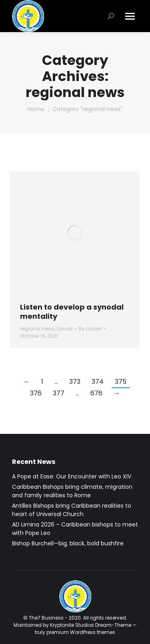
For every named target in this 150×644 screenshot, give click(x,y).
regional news (37, 329)
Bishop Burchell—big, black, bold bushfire (68, 543)
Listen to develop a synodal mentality (72, 312)
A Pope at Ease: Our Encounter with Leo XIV (72, 476)
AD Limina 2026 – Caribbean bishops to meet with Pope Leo (75, 529)
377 (59, 393)
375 (121, 382)
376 (36, 393)
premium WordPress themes (81, 632)
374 (98, 382)
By (90, 329)
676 (96, 393)
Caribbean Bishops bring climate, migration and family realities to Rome (72, 491)
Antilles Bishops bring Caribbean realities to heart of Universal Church (72, 510)
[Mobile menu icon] (130, 16)
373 (75, 382)
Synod (64, 329)
